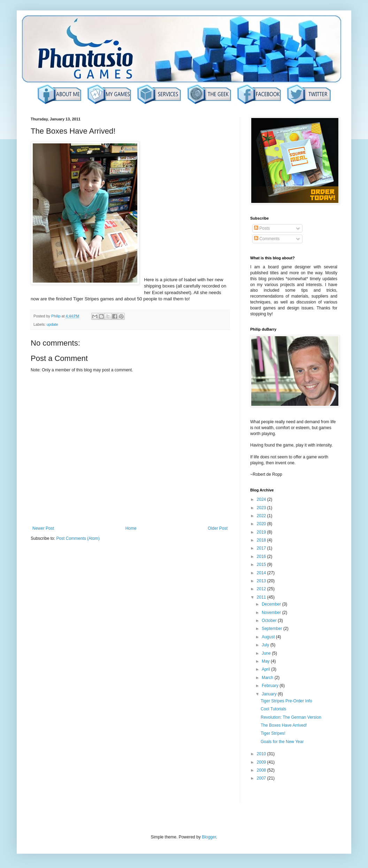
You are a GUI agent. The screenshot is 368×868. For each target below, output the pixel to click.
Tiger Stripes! (273, 733)
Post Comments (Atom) (78, 538)
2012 (262, 589)
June (267, 653)
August (269, 637)
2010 (262, 754)
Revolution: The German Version (291, 717)
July (266, 645)
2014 (262, 573)
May (266, 661)
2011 (262, 597)
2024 (262, 499)
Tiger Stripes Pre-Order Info (286, 701)
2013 (262, 581)
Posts (262, 228)
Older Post (218, 528)
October (270, 621)
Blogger (209, 837)
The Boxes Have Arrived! (284, 725)
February (271, 686)
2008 (262, 770)
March (268, 678)
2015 (262, 565)
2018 (262, 540)
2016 (262, 557)
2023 (262, 508)
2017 (262, 548)
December (272, 604)
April (266, 669)
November (272, 613)
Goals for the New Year (282, 742)
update (52, 324)
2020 (262, 524)
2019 (262, 532)
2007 (262, 778)
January (270, 694)
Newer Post (43, 528)
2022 (262, 516)
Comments (267, 239)
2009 (262, 762)
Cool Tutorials (273, 709)
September (273, 629)
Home (131, 528)
